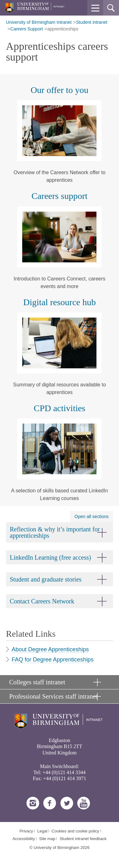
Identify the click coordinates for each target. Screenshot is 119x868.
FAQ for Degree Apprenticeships (53, 660)
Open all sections (92, 516)
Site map (47, 839)
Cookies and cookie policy (75, 831)
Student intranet (92, 22)
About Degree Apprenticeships (50, 649)
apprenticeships (63, 29)
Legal (42, 831)
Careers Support (27, 29)
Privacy (26, 831)
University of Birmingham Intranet (39, 22)
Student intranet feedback (83, 839)
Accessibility (24, 839)
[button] (95, 8)
